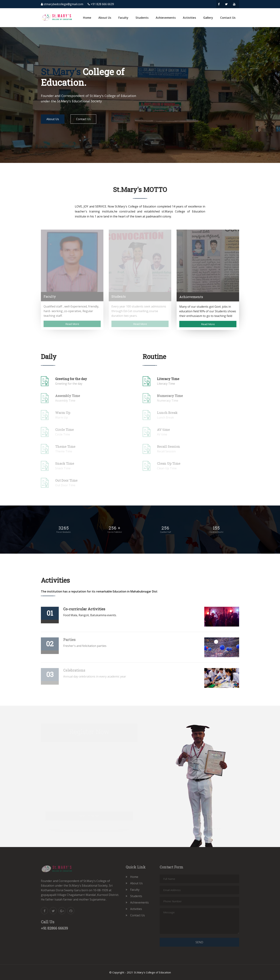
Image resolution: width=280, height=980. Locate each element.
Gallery (208, 18)
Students (142, 18)
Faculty (123, 18)
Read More (72, 324)
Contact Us (228, 18)
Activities (189, 18)
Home (87, 18)
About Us (105, 18)
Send (199, 942)
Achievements (166, 18)
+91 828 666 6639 (102, 4)
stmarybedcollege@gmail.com (63, 4)
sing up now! (89, 816)
